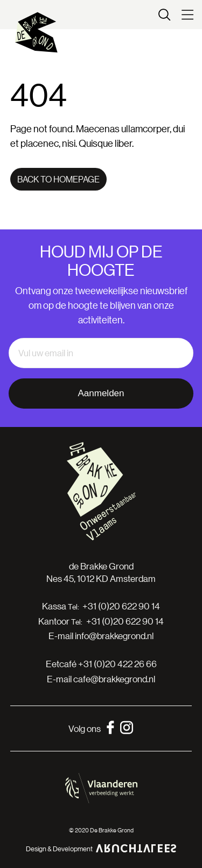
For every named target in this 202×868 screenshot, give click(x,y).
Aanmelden (101, 393)
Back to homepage (58, 179)
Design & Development (101, 848)
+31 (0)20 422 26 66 (117, 664)
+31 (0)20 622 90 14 (121, 606)
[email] (101, 353)
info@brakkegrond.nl (114, 636)
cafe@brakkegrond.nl (114, 679)
